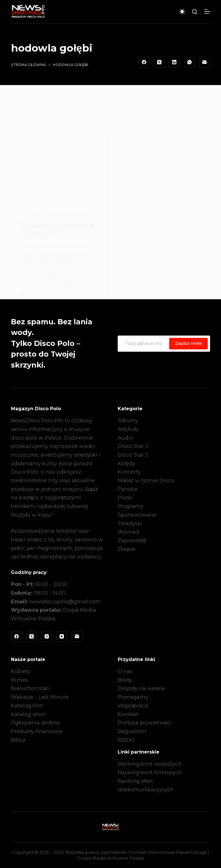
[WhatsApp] (190, 62)
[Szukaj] (195, 12)
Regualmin (132, 731)
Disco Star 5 (133, 455)
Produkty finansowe (37, 731)
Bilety (125, 680)
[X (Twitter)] (159, 62)
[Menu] (207, 12)
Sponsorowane (137, 515)
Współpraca (133, 706)
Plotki (125, 498)
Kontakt (128, 714)
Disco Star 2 (133, 446)
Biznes (20, 680)
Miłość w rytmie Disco (146, 481)
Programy (130, 506)
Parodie (128, 489)
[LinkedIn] (174, 62)
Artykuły (128, 429)
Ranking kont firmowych (150, 773)
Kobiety (21, 671)
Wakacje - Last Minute (40, 697)
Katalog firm (27, 706)
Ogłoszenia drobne (35, 723)
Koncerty (129, 472)
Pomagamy (133, 697)
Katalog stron (28, 714)
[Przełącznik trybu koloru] (182, 12)
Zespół (126, 549)
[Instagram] (47, 637)
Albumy (128, 421)
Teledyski (130, 524)
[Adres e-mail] (205, 62)
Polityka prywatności (145, 723)
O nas (125, 671)
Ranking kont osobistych (150, 764)
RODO (126, 740)
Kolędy (126, 464)
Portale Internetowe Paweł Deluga (168, 852)
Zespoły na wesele (141, 688)
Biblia (18, 740)
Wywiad (128, 532)
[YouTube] (62, 637)
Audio (125, 438)
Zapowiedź (132, 541)
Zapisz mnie (188, 343)
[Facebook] (144, 62)
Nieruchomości (31, 688)
